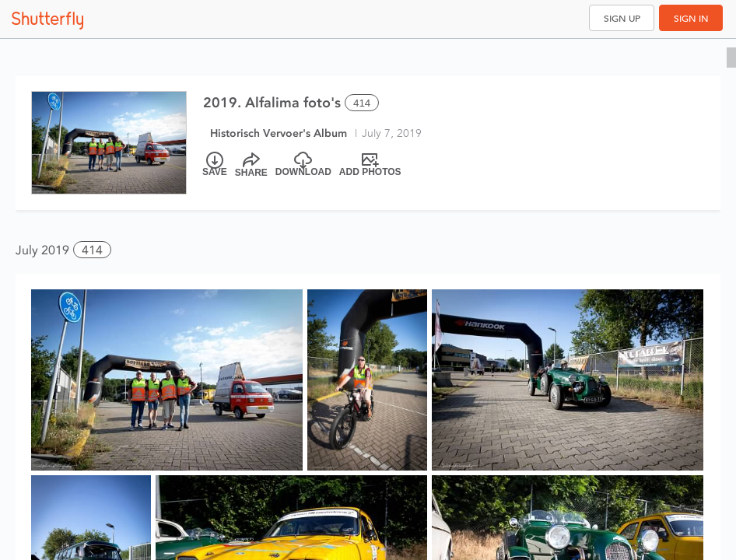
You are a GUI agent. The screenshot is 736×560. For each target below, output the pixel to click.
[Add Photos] (370, 165)
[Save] (215, 165)
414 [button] (92, 250)
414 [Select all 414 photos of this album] (362, 103)
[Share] (251, 165)
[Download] (303, 165)
